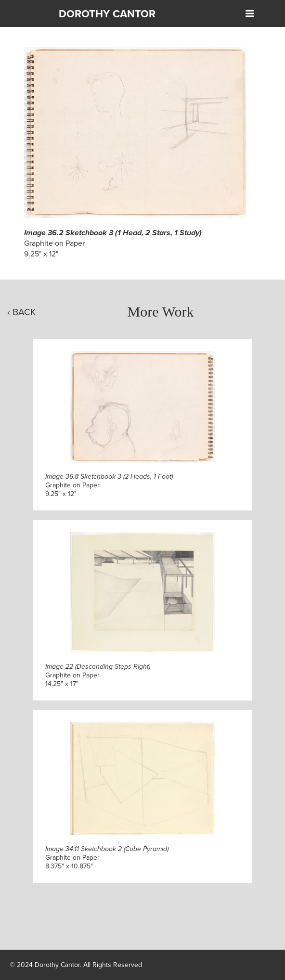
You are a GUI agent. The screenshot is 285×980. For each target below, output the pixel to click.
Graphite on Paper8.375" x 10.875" (107, 858)
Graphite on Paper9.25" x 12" (109, 485)
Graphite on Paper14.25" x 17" (98, 675)
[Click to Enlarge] (136, 133)
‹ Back (22, 312)
